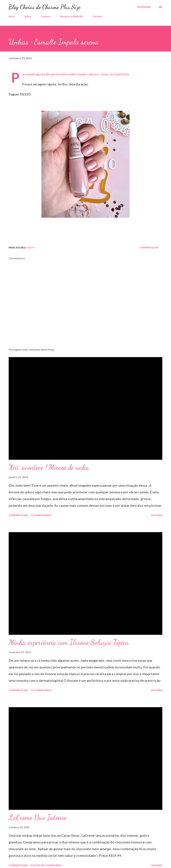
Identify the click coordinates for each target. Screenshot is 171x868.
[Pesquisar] (144, 7)
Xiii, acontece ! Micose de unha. (50, 467)
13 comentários (41, 515)
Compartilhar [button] (149, 248)
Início (12, 16)
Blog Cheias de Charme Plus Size (45, 7)
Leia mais (157, 515)
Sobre (28, 16)
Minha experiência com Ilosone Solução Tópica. (70, 642)
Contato (45, 16)
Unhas (31, 248)
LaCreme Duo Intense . (39, 817)
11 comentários (41, 690)
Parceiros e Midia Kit (72, 16)
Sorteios (98, 16)
